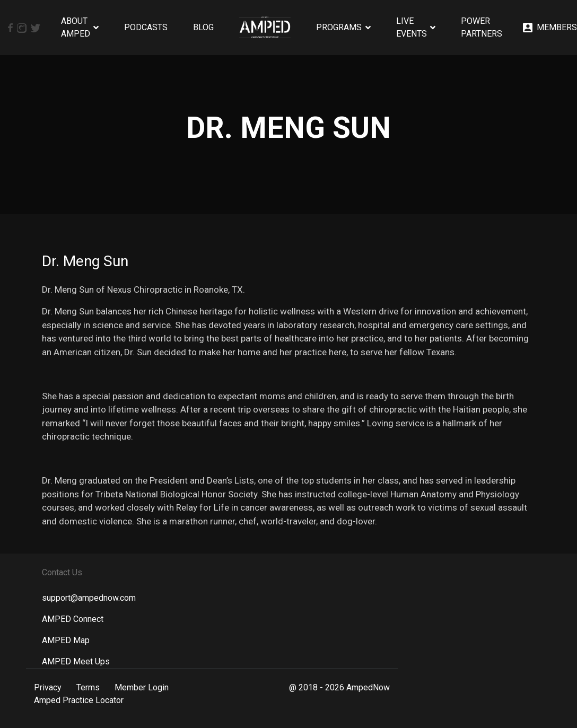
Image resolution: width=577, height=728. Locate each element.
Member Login (142, 687)
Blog (203, 27)
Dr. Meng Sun (85, 261)
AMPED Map (66, 640)
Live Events (412, 27)
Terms (88, 687)
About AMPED (76, 27)
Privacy (48, 687)
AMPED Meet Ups (76, 661)
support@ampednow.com (89, 598)
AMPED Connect (73, 619)
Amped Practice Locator (79, 700)
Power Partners (482, 27)
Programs (339, 27)
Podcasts (146, 27)
